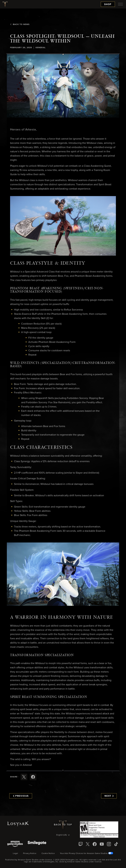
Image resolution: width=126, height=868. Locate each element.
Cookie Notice (48, 853)
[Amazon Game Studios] (15, 844)
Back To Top (63, 825)
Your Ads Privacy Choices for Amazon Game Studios (87, 853)
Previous (21, 796)
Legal (15, 853)
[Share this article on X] (24, 777)
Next (109, 796)
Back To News (20, 24)
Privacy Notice (30, 853)
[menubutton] (120, 4)
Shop (108, 4)
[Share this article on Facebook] (33, 777)
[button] (63, 86)
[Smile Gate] (37, 844)
